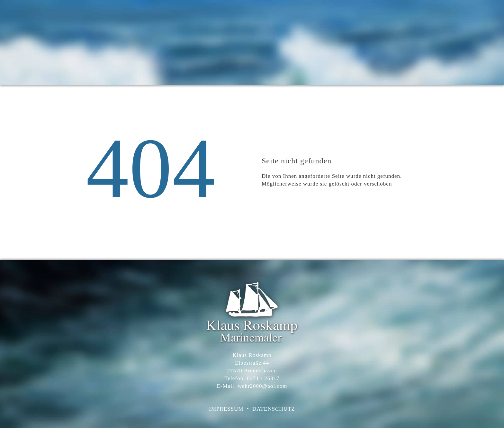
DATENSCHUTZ (274, 409)
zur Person (351, 43)
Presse (378, 43)
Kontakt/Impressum (417, 43)
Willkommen (291, 43)
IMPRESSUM (226, 409)
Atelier (322, 43)
